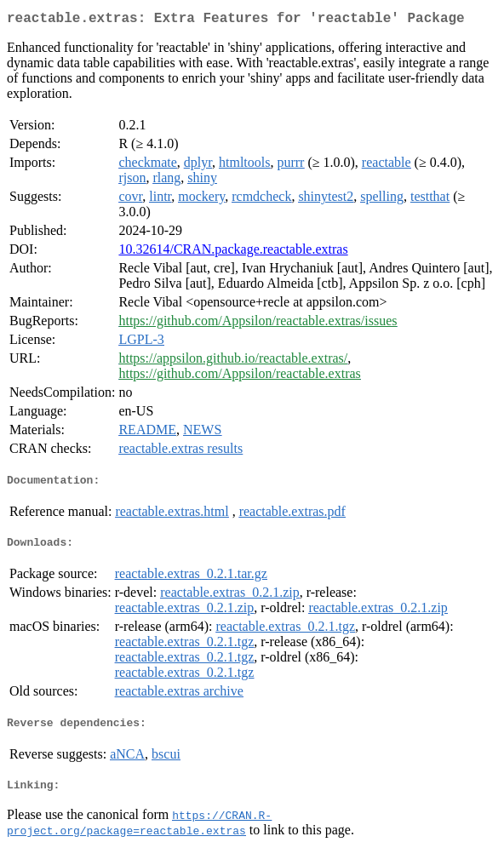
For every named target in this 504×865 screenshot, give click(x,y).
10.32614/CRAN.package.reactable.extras (233, 252)
